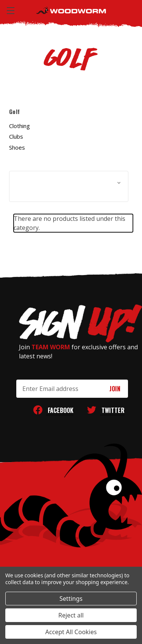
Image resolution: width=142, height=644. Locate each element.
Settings (71, 599)
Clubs (16, 136)
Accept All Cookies (71, 632)
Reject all (71, 615)
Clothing (20, 126)
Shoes (17, 147)
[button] (69, 186)
